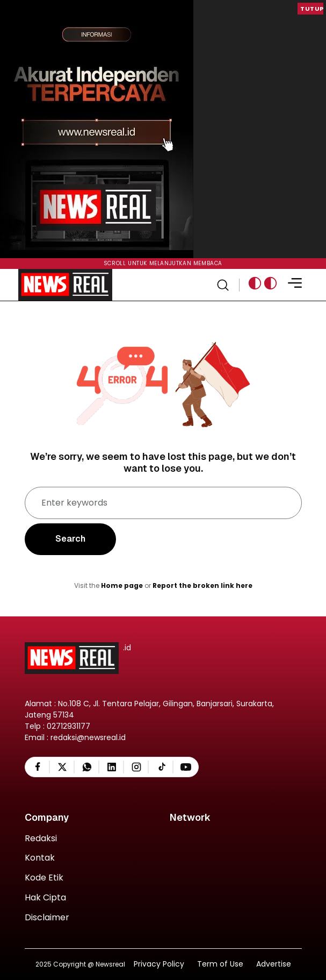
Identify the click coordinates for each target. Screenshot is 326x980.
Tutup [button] (312, 9)
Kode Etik (44, 878)
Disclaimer (47, 918)
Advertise (274, 964)
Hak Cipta (45, 898)
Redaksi (41, 839)
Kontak (40, 858)
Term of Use (220, 964)
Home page (122, 585)
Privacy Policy (159, 964)
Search (70, 539)
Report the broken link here (202, 585)
